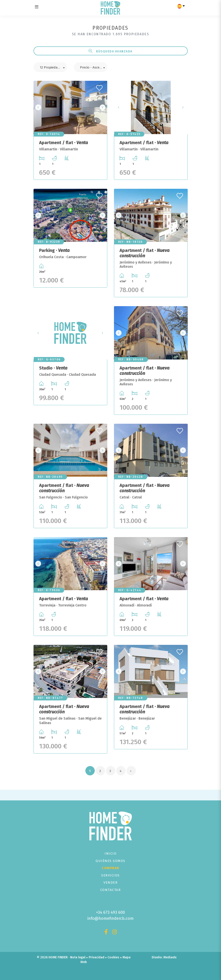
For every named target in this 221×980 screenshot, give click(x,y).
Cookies (113, 957)
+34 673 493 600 (110, 912)
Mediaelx (170, 957)
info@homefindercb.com (110, 918)
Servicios (110, 875)
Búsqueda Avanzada (110, 51)
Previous (38, 107)
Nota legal (78, 957)
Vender (110, 882)
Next (103, 107)
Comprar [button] (110, 868)
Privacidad (97, 957)
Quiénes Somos (110, 861)
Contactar (111, 890)
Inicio (110, 853)
